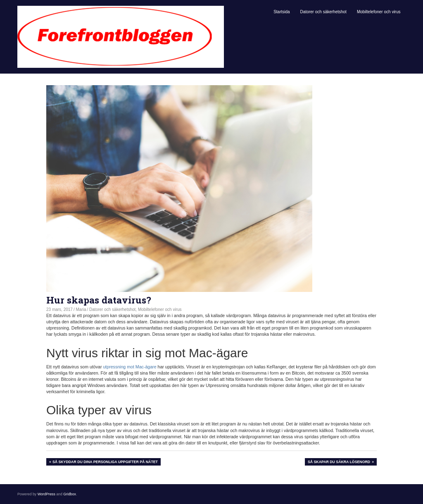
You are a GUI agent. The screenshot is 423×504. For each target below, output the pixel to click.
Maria (81, 309)
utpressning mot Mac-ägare (130, 367)
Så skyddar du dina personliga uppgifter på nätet (105, 462)
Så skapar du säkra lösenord (339, 462)
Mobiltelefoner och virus (379, 12)
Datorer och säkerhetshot (323, 12)
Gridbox (70, 494)
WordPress (46, 494)
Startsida (282, 12)
